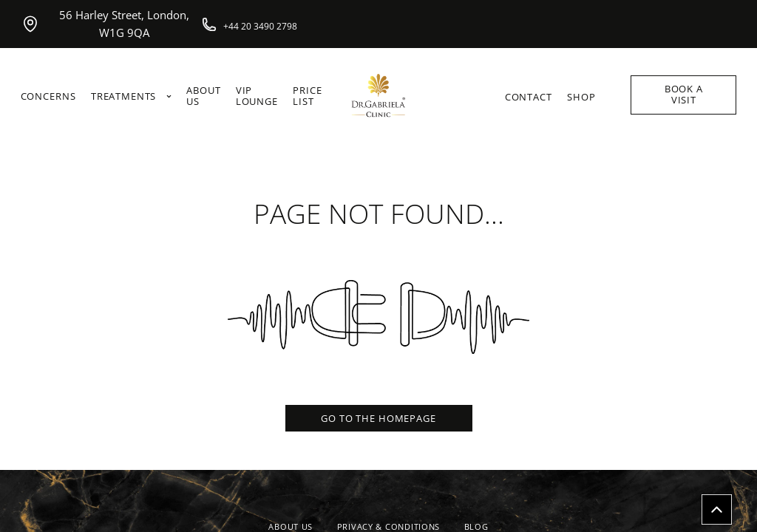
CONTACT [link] (529, 97)
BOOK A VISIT (684, 94)
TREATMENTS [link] (131, 96)
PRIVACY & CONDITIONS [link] (388, 526)
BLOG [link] (476, 526)
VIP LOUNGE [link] (257, 96)
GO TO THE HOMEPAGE (378, 418)
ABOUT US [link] (203, 96)
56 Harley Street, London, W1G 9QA (105, 24)
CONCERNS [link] (48, 96)
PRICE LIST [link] (307, 96)
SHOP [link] (581, 97)
